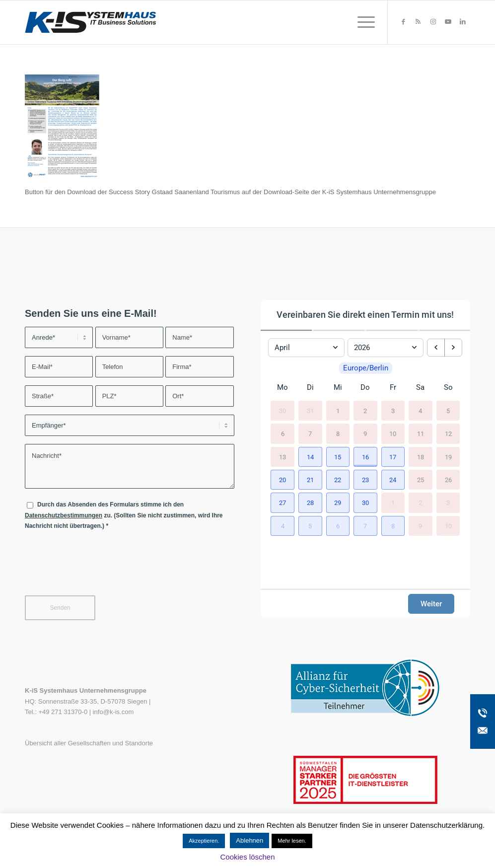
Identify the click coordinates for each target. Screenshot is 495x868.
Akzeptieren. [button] (204, 841)
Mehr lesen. (292, 841)
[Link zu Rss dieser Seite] (418, 22)
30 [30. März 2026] (283, 411)
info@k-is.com (113, 712)
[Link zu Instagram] (433, 22)
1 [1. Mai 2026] (393, 503)
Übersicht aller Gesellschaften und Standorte (89, 743)
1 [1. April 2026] (338, 411)
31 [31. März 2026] (310, 411)
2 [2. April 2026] (365, 411)
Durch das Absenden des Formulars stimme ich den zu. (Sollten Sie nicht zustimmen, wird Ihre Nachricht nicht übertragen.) (124, 515)
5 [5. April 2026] (448, 411)
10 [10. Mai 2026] (448, 526)
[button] (310, 457)
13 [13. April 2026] (283, 457)
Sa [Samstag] (420, 387)
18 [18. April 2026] (421, 457)
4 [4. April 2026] (420, 411)
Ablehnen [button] (249, 840)
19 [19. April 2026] (448, 457)
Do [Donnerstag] (365, 387)
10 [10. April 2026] (393, 434)
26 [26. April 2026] (448, 480)
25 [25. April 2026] (421, 480)
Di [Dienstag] (310, 387)
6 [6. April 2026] (283, 434)
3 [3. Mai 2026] (448, 503)
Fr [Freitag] (393, 387)
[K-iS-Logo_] (90, 22)
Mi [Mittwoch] (338, 387)
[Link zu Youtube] (448, 22)
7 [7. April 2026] (310, 434)
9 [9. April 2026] (365, 434)
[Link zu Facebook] (403, 22)
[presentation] (100, 569)
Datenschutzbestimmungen (64, 515)
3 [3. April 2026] (393, 411)
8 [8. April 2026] (338, 434)
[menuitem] (363, 22)
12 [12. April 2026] (448, 434)
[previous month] (436, 348)
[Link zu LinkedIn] (463, 22)
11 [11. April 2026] (421, 434)
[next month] (453, 348)
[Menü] (363, 22)
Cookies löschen (247, 857)
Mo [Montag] (283, 387)
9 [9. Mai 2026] (420, 526)
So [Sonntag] (448, 387)
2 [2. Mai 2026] (420, 503)
